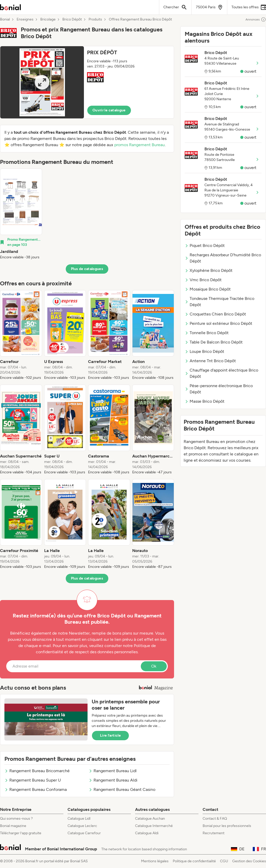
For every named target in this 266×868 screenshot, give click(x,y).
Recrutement (214, 833)
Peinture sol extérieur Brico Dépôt (218, 323)
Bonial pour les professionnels (227, 826)
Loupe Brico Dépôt (204, 351)
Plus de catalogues (87, 269)
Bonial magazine (13, 826)
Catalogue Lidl (79, 819)
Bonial (5, 19)
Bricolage (48, 19)
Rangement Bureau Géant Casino (122, 789)
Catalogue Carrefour (84, 833)
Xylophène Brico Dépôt (209, 270)
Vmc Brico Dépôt (203, 280)
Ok (154, 666)
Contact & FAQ (215, 819)
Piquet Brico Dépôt (205, 245)
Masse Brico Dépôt (205, 401)
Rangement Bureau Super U (33, 780)
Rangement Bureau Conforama (36, 789)
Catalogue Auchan (150, 819)
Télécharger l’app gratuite (21, 833)
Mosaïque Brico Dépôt (208, 289)
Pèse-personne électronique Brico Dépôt (219, 389)
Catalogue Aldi (147, 833)
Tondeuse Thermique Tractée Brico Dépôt (220, 302)
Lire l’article (110, 735)
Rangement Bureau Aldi (113, 780)
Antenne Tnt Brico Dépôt (210, 361)
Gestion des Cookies (249, 861)
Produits (95, 19)
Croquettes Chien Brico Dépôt (215, 314)
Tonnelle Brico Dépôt (207, 333)
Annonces (256, 19)
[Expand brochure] (42, 82)
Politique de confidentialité (194, 861)
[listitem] (21, 214)
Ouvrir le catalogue (109, 110)
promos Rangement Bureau (139, 145)
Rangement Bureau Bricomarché (37, 771)
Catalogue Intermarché (154, 826)
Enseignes (25, 19)
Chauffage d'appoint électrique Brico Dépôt (221, 373)
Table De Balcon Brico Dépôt (214, 342)
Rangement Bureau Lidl (113, 771)
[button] (87, 82)
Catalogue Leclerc (82, 826)
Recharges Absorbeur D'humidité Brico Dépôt (223, 258)
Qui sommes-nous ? (16, 819)
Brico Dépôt (72, 19)
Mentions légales (155, 861)
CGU (224, 861)
